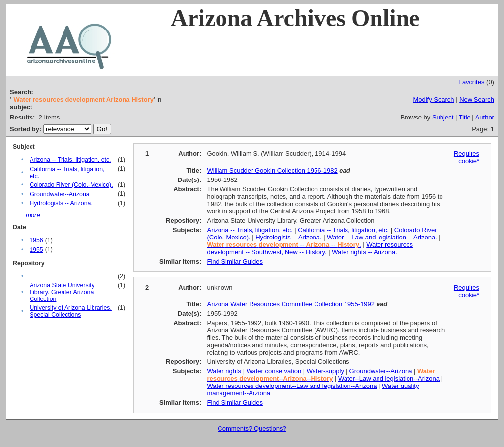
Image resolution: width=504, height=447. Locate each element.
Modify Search (433, 100)
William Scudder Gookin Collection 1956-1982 (272, 170)
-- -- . (284, 245)
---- (321, 375)
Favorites (471, 82)
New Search (477, 100)
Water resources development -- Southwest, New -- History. (310, 248)
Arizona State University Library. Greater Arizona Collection (62, 292)
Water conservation (274, 371)
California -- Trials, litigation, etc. (343, 230)
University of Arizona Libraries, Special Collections (71, 311)
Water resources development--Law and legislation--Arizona (292, 386)
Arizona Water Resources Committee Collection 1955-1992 (291, 304)
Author (485, 117)
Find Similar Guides (235, 261)
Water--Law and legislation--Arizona (389, 378)
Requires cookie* (467, 157)
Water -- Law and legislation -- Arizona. (382, 237)
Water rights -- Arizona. (364, 252)
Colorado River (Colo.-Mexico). (71, 185)
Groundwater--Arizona (59, 194)
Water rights (224, 371)
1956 (36, 240)
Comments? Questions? (252, 429)
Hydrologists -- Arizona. (61, 203)
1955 (36, 250)
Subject (443, 117)
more (33, 215)
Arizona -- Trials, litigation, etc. (70, 160)
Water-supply (325, 371)
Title (465, 117)
